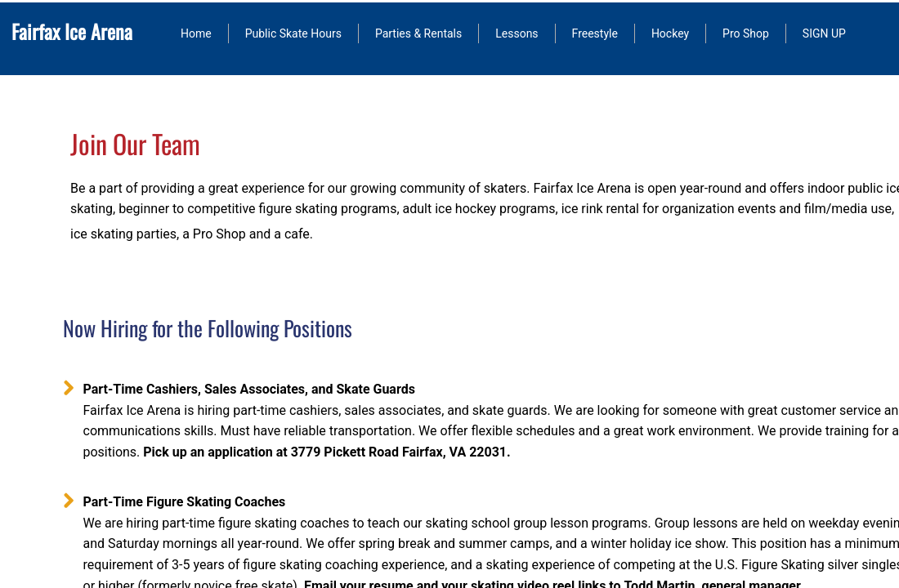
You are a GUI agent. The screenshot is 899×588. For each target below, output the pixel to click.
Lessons (517, 33)
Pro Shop (746, 33)
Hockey (670, 33)
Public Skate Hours (293, 33)
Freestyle (595, 33)
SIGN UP (824, 33)
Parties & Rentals (418, 33)
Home (196, 33)
